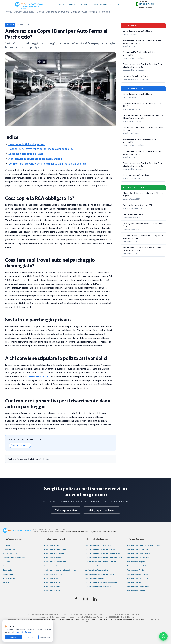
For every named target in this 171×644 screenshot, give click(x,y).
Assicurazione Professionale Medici (100, 574)
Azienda (116, 5)
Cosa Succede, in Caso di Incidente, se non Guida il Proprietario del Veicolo (143, 117)
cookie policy (51, 619)
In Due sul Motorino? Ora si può (136, 175)
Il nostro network (10, 578)
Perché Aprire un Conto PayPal (136, 76)
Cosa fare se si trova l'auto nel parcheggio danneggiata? (41, 149)
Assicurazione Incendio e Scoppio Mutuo (60, 570)
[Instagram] (85, 599)
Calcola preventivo (66, 510)
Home (9, 12)
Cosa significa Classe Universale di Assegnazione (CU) (143, 225)
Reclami (6, 582)
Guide (5, 566)
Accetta (13, 637)
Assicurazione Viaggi (52, 558)
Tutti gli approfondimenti (102, 510)
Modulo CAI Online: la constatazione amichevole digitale (143, 194)
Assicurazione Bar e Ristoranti (139, 566)
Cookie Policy (19, 632)
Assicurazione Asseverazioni (97, 570)
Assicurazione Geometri (95, 566)
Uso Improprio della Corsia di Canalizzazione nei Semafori (143, 129)
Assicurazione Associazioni (138, 574)
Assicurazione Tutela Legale (138, 586)
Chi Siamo (7, 545)
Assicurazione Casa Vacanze (138, 558)
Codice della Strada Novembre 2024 (138, 205)
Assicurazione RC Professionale (98, 545)
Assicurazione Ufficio (135, 570)
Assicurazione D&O (135, 582)
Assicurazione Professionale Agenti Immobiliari (104, 558)
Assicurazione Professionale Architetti (101, 562)
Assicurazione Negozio (136, 562)
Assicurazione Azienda (136, 591)
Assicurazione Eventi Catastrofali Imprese (143, 545)
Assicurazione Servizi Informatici (98, 586)
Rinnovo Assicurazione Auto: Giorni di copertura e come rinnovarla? (143, 237)
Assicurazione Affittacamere (138, 549)
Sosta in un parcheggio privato (26, 154)
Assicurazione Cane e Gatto (55, 562)
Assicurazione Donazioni (54, 553)
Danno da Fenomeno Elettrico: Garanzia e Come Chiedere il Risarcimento (143, 65)
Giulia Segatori (34, 459)
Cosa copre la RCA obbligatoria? (27, 144)
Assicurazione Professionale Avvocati (100, 549)
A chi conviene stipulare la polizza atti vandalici (35, 159)
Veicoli (84, 5)
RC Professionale (100, 5)
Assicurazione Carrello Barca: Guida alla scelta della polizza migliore (142, 42)
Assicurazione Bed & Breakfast (139, 553)
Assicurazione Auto (52, 582)
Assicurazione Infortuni (54, 578)
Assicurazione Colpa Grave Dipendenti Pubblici (104, 582)
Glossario (7, 562)
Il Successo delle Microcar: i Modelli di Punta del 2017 (143, 105)
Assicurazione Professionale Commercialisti (103, 553)
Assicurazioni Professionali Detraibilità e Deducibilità (140, 54)
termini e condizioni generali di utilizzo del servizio (99, 619)
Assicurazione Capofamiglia (55, 549)
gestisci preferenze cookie (68, 619)
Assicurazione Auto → (20, 445)
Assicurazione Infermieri (95, 578)
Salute (72, 5)
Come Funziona (9, 549)
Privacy (28, 632)
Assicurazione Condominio (138, 578)
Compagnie (7, 570)
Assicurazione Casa (52, 545)
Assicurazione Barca (52, 591)
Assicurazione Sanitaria (53, 574)
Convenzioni (8, 574)
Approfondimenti (24, 12)
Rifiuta (30, 637)
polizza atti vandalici (39, 376)
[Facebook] (76, 599)
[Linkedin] (95, 599)
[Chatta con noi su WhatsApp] (163, 636)
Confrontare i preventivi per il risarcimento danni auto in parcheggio (47, 164)
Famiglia (60, 5)
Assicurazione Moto (52, 586)
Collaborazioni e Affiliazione (14, 558)
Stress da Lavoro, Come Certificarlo (138, 31)
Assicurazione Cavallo (53, 566)
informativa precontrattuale (131, 619)
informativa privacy (37, 619)
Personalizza (45, 637)
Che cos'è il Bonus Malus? (133, 214)
